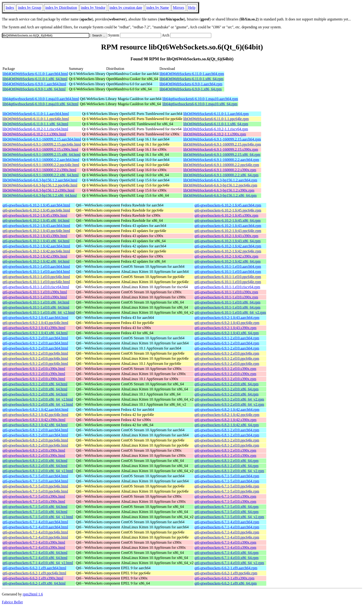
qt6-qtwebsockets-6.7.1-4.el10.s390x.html (34, 542)
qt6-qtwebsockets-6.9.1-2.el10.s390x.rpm (225, 369)
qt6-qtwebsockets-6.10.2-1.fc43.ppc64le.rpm (228, 231)
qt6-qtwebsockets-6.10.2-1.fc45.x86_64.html (36, 221)
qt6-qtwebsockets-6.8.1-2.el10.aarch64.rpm (227, 430)
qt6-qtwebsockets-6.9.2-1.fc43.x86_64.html (35, 333)
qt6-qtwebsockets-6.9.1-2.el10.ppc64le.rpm (227, 353)
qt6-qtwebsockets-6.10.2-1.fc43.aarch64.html (36, 226)
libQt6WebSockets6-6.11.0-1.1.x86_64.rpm (216, 124)
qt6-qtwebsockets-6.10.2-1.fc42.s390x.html (35, 256)
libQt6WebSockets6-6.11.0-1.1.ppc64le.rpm (216, 119)
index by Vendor (93, 8)
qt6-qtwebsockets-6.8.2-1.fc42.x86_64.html (35, 425)
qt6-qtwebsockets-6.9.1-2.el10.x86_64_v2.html (38, 399)
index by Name (158, 8)
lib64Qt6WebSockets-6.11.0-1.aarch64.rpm (192, 74)
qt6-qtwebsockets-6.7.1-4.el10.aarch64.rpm (227, 522)
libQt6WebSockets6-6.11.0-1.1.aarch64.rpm (216, 114)
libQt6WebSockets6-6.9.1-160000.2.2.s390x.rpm (220, 170)
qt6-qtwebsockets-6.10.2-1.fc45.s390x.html (35, 215)
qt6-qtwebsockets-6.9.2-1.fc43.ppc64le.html (35, 323)
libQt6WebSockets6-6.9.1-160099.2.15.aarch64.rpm (222, 139)
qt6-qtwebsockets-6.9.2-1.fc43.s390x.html (34, 328)
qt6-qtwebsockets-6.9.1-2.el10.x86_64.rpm (227, 384)
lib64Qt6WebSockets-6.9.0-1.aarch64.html (34, 84)
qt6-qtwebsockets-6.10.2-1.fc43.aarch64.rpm (228, 226)
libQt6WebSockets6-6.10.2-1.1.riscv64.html (35, 129)
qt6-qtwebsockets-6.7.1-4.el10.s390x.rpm (225, 542)
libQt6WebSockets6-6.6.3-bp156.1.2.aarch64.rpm (220, 180)
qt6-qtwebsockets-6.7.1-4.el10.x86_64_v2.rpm (229, 563)
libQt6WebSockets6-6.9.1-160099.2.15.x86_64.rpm (222, 155)
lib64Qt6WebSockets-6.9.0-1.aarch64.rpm (191, 84)
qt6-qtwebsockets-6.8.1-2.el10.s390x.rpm (225, 450)
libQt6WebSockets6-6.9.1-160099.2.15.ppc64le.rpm (222, 144)
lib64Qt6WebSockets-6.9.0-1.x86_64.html (34, 89)
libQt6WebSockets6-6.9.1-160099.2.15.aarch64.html (42, 139)
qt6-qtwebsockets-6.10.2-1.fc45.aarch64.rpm (228, 205)
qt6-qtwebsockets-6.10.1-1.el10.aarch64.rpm (228, 266)
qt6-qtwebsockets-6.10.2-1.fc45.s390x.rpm (226, 215)
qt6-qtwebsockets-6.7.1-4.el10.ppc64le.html (35, 532)
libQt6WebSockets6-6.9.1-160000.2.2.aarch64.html (41, 160)
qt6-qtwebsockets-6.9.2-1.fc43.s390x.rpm (226, 328)
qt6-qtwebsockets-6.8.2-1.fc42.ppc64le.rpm (227, 415)
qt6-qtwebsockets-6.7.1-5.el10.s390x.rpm (225, 496)
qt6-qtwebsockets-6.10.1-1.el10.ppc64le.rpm (228, 277)
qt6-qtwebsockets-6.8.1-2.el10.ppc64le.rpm (227, 440)
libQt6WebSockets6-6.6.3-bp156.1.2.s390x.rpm (219, 190)
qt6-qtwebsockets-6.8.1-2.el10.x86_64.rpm (227, 461)
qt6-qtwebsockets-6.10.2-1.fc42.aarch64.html (36, 246)
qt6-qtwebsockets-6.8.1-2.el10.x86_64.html (35, 461)
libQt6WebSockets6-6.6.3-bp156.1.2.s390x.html (39, 190)
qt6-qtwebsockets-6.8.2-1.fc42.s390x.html (34, 420)
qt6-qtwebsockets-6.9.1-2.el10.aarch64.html (35, 338)
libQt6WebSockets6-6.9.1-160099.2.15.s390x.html (40, 149)
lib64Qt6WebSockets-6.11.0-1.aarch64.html (35, 74)
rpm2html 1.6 (33, 594)
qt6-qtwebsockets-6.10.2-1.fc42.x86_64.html (36, 261)
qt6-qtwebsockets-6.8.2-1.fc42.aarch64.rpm (227, 410)
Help (192, 8)
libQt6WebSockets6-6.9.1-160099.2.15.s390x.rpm (221, 149)
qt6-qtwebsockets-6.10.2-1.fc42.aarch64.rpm (228, 246)
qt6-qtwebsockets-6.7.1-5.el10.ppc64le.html (35, 486)
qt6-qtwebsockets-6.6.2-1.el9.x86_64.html (34, 583)
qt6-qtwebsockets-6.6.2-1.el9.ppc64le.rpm (226, 573)
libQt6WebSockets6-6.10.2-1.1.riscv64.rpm (216, 129)
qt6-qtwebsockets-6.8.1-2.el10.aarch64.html (35, 430)
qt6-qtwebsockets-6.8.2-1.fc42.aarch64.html (35, 410)
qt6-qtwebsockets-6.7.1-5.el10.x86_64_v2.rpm (229, 517)
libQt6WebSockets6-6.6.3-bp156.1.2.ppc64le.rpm (220, 185)
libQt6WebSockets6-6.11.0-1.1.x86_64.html (35, 124)
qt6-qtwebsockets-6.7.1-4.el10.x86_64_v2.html (38, 563)
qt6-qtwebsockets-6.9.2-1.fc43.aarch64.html (35, 318)
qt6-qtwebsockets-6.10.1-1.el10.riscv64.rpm (227, 287)
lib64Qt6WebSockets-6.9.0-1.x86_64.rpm (191, 89)
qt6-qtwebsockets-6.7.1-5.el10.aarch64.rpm (227, 476)
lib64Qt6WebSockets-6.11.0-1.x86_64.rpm (191, 79)
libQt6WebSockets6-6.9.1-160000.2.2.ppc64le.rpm (221, 165)
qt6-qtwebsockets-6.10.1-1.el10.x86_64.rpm (227, 302)
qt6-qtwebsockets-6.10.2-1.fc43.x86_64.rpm (228, 241)
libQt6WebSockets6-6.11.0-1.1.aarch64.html (36, 114)
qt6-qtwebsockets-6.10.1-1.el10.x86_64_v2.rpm (230, 312)
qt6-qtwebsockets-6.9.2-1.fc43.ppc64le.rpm (227, 323)
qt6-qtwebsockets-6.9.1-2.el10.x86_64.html (35, 384)
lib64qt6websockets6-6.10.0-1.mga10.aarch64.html (41, 99)
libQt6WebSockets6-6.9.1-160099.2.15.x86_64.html (42, 155)
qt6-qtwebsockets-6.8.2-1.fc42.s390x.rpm (226, 420)
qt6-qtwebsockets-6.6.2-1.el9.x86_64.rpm (226, 583)
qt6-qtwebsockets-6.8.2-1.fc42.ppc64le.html (35, 415)
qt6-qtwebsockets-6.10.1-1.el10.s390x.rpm (226, 292)
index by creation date (126, 8)
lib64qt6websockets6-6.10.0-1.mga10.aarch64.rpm (200, 99)
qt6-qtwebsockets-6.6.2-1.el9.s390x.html (33, 578)
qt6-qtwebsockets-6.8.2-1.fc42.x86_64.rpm (227, 425)
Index (10, 8)
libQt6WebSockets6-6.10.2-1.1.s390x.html (34, 134)
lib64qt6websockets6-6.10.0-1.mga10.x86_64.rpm (200, 104)
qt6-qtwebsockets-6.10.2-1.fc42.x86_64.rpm (228, 261)
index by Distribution (61, 8)
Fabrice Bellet (12, 602)
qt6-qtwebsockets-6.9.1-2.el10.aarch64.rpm (227, 338)
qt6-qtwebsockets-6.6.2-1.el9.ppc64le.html (34, 573)
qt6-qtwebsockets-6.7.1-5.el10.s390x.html (34, 496)
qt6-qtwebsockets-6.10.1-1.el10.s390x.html (35, 292)
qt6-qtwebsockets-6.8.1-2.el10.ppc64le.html (35, 440)
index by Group (29, 8)
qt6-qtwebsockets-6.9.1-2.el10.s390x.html (34, 369)
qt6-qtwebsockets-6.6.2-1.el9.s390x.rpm (224, 578)
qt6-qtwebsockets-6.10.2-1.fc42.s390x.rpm (226, 256)
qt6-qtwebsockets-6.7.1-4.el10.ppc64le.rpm (227, 532)
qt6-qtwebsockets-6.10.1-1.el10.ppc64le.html (36, 277)
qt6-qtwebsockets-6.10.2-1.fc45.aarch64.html (36, 205)
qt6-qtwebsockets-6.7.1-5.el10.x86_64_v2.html (38, 517)
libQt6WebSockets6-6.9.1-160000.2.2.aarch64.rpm (221, 160)
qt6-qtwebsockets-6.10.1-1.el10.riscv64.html (36, 287)
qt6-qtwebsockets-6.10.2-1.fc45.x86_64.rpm (228, 221)
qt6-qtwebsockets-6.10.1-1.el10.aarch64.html (36, 266)
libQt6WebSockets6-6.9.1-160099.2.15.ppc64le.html (42, 144)
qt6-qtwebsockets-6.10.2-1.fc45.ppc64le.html (36, 210)
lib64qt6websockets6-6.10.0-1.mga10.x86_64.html (41, 104)
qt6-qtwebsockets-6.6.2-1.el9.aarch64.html (34, 568)
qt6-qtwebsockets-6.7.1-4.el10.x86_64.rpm (227, 553)
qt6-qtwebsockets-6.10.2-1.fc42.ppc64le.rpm (228, 251)
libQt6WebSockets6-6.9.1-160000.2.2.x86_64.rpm (221, 175)
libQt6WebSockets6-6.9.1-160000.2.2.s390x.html (39, 170)
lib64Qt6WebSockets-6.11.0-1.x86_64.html (35, 79)
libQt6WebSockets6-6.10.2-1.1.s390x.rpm (214, 134)
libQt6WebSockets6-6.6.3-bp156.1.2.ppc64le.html (40, 185)
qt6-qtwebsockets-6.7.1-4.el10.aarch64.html (35, 522)
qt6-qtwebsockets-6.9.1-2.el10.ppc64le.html (35, 353)
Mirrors (179, 8)
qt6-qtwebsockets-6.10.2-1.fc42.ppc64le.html (36, 251)
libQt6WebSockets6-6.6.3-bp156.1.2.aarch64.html (40, 180)
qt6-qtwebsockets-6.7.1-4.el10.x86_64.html (35, 553)
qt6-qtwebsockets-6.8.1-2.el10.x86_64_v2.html (38, 471)
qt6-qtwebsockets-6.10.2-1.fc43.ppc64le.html (36, 231)
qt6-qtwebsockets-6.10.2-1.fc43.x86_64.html (36, 241)
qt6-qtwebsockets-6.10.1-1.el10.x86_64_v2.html (39, 312)
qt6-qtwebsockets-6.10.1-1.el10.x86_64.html (36, 302)
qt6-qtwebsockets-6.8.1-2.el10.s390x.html (34, 450)
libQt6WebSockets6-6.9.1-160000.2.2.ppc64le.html (41, 165)
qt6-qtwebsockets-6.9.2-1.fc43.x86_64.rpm (227, 333)
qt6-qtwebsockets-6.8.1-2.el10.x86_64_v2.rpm (229, 471)
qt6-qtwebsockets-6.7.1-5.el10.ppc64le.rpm (227, 486)
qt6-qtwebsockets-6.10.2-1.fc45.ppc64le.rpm (228, 210)
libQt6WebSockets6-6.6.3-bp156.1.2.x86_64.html (40, 195)
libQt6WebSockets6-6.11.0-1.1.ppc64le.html (36, 119)
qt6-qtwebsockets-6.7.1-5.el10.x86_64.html (35, 507)
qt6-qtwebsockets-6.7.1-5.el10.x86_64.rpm (227, 507)
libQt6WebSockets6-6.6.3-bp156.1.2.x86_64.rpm (220, 195)
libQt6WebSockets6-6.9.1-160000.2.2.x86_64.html (41, 175)
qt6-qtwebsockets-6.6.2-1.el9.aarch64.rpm (226, 568)
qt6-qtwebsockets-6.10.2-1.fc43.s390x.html (35, 236)
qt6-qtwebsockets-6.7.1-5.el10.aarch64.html (35, 476)
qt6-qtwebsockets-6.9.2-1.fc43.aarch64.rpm (227, 318)
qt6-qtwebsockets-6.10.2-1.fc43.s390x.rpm (226, 236)
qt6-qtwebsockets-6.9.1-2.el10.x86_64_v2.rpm (229, 399)
